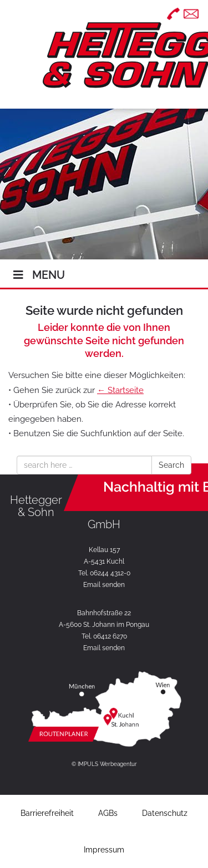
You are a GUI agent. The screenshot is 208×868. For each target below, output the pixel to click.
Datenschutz (165, 813)
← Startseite (120, 390)
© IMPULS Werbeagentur (104, 764)
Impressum (104, 850)
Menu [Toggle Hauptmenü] (38, 275)
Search (171, 465)
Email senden (104, 585)
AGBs (108, 813)
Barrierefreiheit (47, 813)
